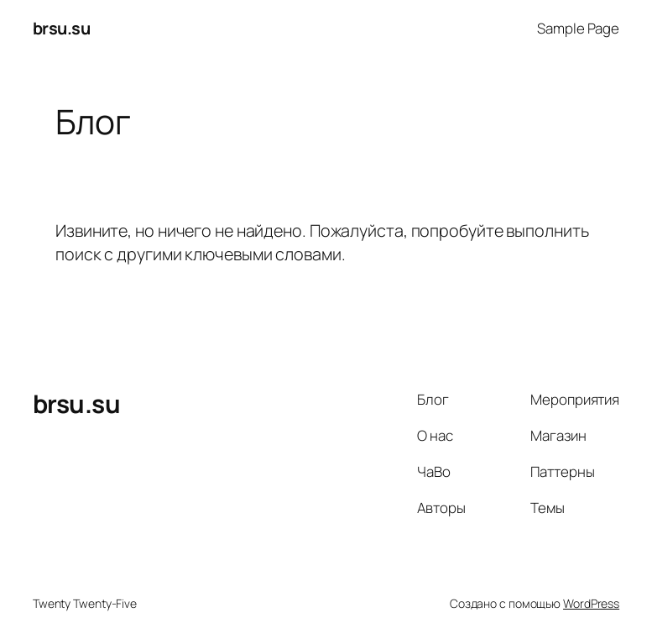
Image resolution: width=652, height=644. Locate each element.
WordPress (591, 603)
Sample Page (578, 28)
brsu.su (62, 28)
